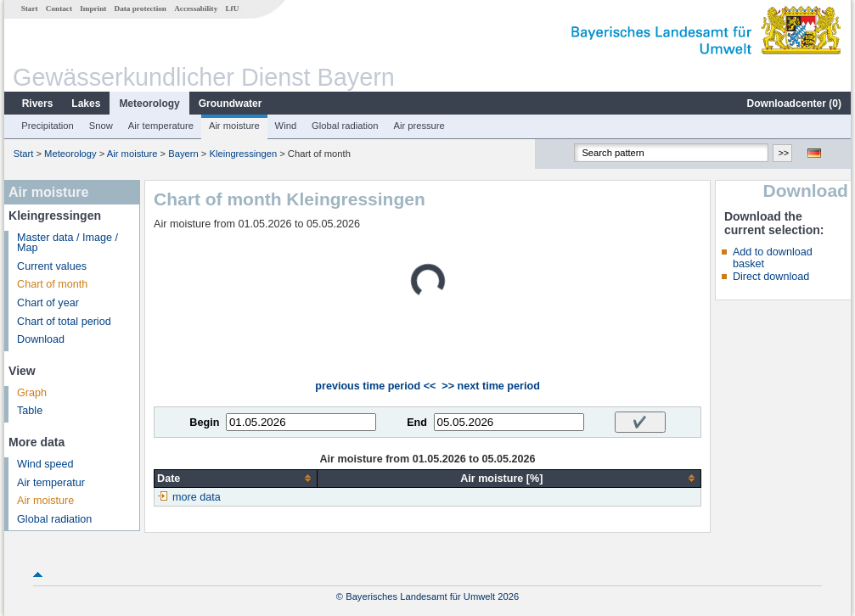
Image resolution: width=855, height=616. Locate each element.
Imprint (93, 8)
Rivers (38, 104)
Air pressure (419, 126)
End (417, 423)
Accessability (196, 8)
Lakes (86, 104)
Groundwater (231, 104)
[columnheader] (236, 478)
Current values (52, 266)
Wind (286, 126)
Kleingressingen (244, 154)
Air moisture (234, 126)
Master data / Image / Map (67, 243)
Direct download (771, 277)
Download (41, 339)
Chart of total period (64, 322)
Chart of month (52, 284)
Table (30, 411)
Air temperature (161, 126)
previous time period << (375, 386)
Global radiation (345, 126)
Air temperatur (51, 483)
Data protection (141, 8)
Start (30, 8)
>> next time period (490, 386)
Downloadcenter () (794, 104)
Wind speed (45, 464)
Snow (101, 126)
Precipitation (48, 126)
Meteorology (149, 104)
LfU (232, 8)
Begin (204, 423)
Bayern (183, 154)
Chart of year (48, 303)
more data (197, 497)
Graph (32, 393)
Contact (59, 8)
